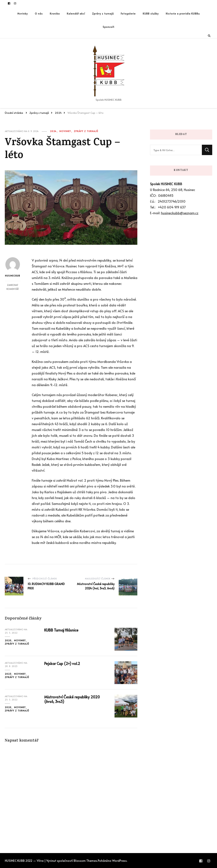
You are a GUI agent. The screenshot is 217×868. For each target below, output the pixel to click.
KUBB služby (151, 13)
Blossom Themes (85, 861)
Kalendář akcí (76, 13)
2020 (8, 640)
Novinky (23, 13)
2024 (53, 131)
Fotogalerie (128, 13)
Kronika (55, 13)
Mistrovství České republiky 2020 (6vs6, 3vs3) (72, 699)
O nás (39, 13)
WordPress (119, 861)
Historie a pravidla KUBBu (183, 13)
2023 (8, 674)
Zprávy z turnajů (103, 13)
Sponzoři (108, 27)
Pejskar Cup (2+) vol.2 (62, 663)
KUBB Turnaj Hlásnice (61, 630)
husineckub (13, 267)
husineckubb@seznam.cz (180, 213)
